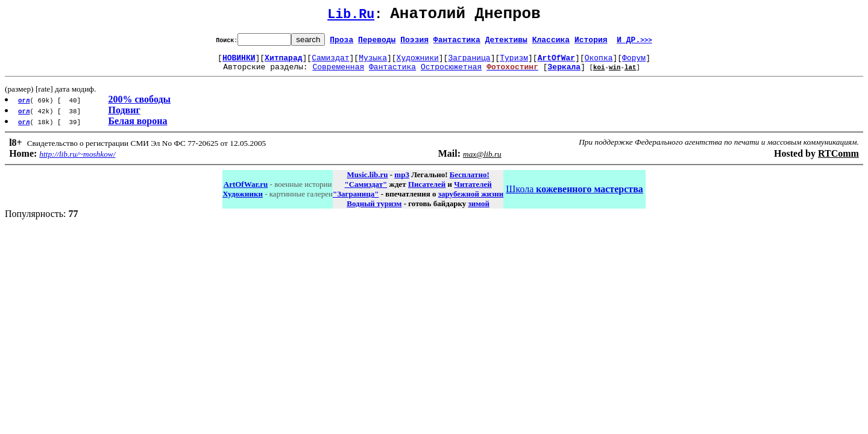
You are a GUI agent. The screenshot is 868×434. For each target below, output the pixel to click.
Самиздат (330, 63)
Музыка (373, 63)
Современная (338, 74)
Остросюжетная (451, 74)
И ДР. (634, 43)
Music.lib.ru (368, 182)
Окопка (599, 63)
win (615, 74)
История (591, 43)
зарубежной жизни (471, 201)
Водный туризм (374, 211)
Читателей (473, 191)
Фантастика (457, 43)
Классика (551, 43)
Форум (634, 63)
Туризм (514, 63)
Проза (341, 43)
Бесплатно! (470, 182)
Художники (418, 63)
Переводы (377, 43)
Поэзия (414, 43)
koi (599, 74)
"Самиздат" (366, 191)
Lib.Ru (351, 17)
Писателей (427, 191)
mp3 (402, 182)
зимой (479, 211)
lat (631, 74)
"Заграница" (356, 201)
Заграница (469, 63)
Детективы (506, 43)
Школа (574, 196)
